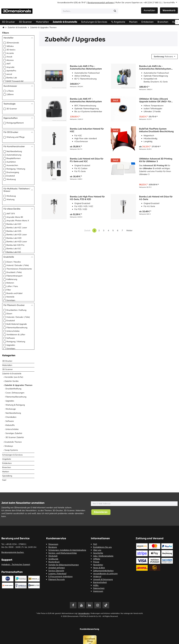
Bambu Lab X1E (14, 252)
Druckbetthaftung (13, 389)
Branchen (7, 467)
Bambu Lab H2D (14, 238)
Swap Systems (11, 450)
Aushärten (11, 162)
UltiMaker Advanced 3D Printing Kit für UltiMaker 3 (156, 160)
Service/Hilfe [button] (169, 3)
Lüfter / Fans (12, 286)
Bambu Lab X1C (14, 249)
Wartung (10, 199)
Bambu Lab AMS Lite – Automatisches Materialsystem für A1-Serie (155, 67)
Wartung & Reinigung (15, 405)
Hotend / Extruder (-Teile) (18, 265)
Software (11, 338)
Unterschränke (13, 331)
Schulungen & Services (12, 455)
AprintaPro (11, 71)
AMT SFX (11, 214)
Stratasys (9, 446)
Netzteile (10, 297)
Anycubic (10, 67)
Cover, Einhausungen (15, 393)
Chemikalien (11, 417)
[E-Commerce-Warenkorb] (169, 10)
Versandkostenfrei (65, 3)
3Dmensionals (13, 43)
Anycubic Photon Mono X (18, 221)
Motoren (10, 283)
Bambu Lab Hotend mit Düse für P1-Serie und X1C (87, 160)
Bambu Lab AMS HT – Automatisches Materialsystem (86, 100)
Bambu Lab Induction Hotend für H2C (87, 130)
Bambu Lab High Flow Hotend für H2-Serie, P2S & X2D (87, 198)
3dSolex (10, 46)
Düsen (9, 314)
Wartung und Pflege (16, 137)
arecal (9, 74)
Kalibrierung (12, 279)
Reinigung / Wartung (16, 169)
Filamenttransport (14, 276)
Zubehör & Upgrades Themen (18, 385)
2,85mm (10, 94)
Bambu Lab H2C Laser (17, 228)
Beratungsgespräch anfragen (101, 3)
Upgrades (11, 345)
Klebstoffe (10, 425)
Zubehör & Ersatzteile (17, 27)
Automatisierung (14, 155)
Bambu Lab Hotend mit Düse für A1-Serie (156, 198)
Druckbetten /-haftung (16, 310)
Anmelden (149, 10)
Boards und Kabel (14, 293)
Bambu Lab (12, 78)
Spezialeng (7, 476)
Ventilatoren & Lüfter (16, 335)
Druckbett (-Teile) (14, 272)
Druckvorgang (13, 172)
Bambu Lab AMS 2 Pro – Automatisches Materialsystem (86, 67)
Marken (6, 472)
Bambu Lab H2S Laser (17, 235)
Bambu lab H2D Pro (15, 245)
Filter (9, 290)
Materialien (7, 365)
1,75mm (10, 91)
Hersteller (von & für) (14, 377)
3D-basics (11, 50)
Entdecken (7, 463)
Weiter (129, 230)
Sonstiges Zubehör (14, 433)
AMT (9, 64)
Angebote (7, 459)
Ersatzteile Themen (13, 442)
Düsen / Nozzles (14, 262)
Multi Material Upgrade (17, 324)
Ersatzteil (11, 176)
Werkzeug (11, 179)
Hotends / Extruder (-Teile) (18, 317)
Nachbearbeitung (14, 151)
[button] (165, 57)
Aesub (9, 57)
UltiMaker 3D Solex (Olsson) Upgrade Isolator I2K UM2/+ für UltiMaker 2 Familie (155, 100)
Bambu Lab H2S (14, 231)
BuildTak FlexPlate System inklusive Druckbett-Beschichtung (156, 130)
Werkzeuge (11, 409)
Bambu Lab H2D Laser (17, 242)
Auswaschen (12, 165)
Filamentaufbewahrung (17, 328)
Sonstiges (11, 300)
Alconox (10, 60)
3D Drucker (7, 361)
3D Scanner (12, 109)
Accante (10, 53)
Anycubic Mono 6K (15, 217)
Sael (4, 480)
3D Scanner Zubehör (15, 437)
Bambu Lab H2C (14, 224)
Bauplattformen (13, 158)
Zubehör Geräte (12, 381)
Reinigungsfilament (15, 123)
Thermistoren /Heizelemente (19, 269)
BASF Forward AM (15, 81)
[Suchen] (115, 11)
